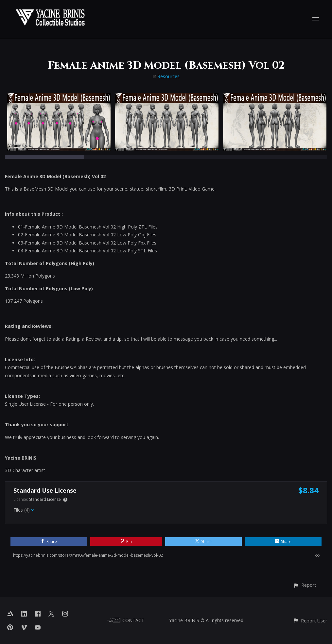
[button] (305, 585)
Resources (168, 76)
